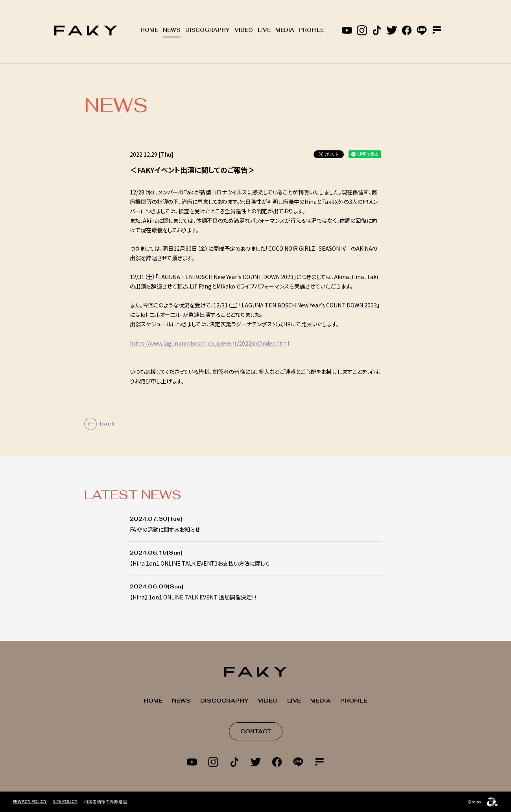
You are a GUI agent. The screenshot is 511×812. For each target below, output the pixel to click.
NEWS (172, 30)
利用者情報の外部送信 (105, 801)
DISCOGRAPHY (208, 30)
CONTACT (256, 731)
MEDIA (285, 30)
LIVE (264, 30)
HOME (149, 30)
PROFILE (311, 30)
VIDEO (244, 30)
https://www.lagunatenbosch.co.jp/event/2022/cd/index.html (209, 343)
